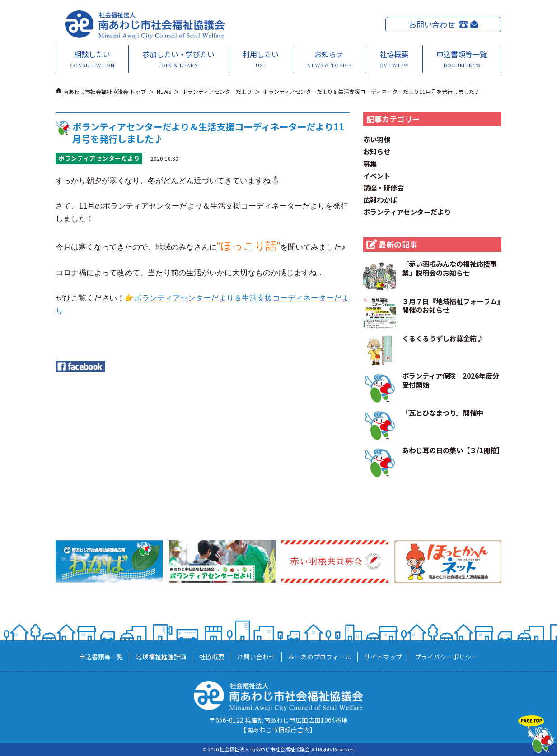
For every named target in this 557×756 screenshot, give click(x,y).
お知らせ (329, 59)
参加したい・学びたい (178, 59)
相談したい (92, 59)
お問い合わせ (432, 24)
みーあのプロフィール (320, 657)
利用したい (261, 59)
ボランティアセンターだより (407, 212)
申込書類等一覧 (462, 59)
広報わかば (380, 199)
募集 (370, 163)
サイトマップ (383, 657)
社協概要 (394, 59)
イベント (377, 176)
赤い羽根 (377, 139)
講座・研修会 (384, 187)
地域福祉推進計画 (161, 657)
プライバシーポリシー (446, 657)
